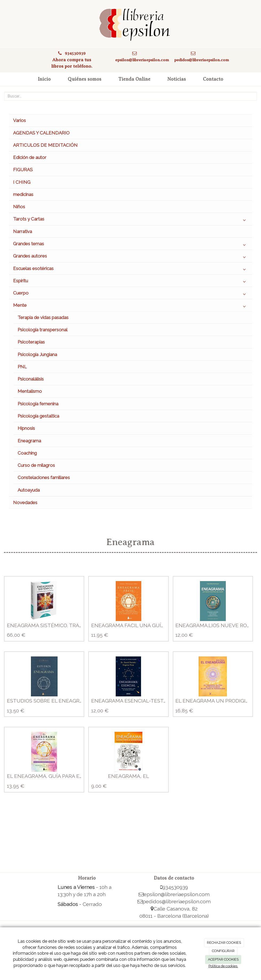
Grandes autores (130, 257)
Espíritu (130, 282)
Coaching (27, 453)
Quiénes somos (85, 79)
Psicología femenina (38, 404)
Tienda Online (134, 79)
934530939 (75, 53)
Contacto (213, 79)
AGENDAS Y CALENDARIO (41, 133)
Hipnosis (26, 428)
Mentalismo (30, 391)
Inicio (44, 79)
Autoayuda (29, 490)
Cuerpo (130, 294)
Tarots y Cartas (130, 220)
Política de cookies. (223, 966)
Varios (19, 120)
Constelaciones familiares (44, 477)
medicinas (23, 194)
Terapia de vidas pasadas (43, 317)
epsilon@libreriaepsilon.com (142, 60)
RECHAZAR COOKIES (224, 943)
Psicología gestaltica (38, 416)
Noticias (177, 79)
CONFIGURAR (223, 951)
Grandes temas (130, 245)
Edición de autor (30, 157)
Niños (19, 207)
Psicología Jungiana (37, 354)
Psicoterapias (31, 342)
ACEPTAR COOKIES (223, 959)
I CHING (22, 182)
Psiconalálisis (31, 379)
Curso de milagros (36, 465)
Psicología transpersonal (43, 330)
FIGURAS (23, 170)
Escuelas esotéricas (130, 270)
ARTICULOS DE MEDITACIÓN (45, 145)
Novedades (25, 503)
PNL (22, 367)
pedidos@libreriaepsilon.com (202, 60)
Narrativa (23, 231)
